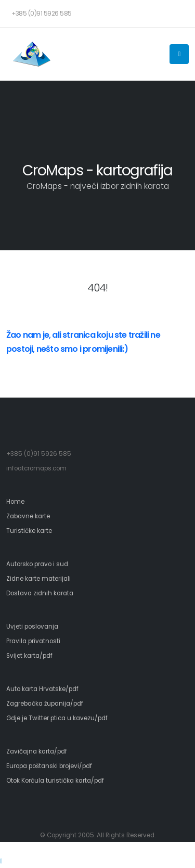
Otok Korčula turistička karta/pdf (55, 781)
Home (15, 502)
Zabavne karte (28, 516)
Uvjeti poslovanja (32, 627)
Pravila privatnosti (33, 641)
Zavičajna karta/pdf (37, 751)
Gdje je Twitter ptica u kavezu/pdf (57, 718)
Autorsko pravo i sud (37, 564)
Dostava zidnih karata (40, 593)
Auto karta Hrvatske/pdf (42, 689)
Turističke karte (29, 531)
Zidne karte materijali (38, 579)
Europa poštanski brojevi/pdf (49, 766)
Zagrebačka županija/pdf (45, 704)
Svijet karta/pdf (29, 656)
